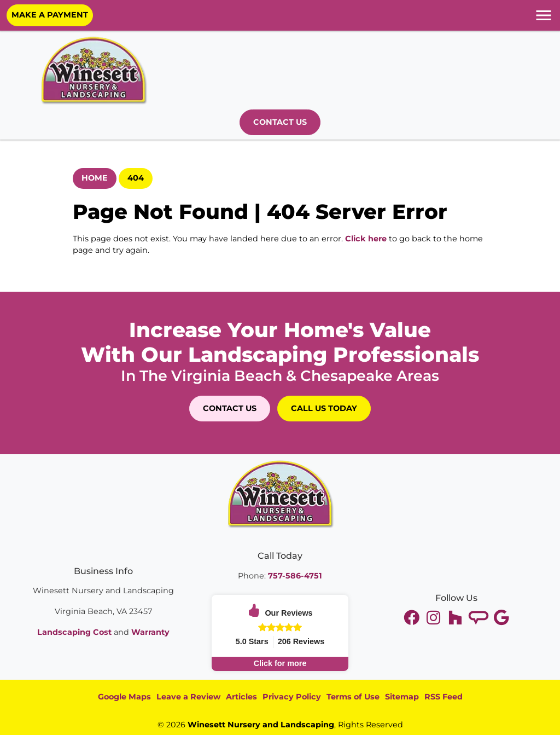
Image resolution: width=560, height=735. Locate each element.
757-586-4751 (295, 576)
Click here (366, 239)
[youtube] (435, 618)
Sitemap (402, 697)
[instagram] (457, 618)
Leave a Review (188, 697)
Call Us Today (324, 408)
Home (95, 178)
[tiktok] (480, 618)
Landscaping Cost (74, 632)
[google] (501, 618)
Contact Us (280, 122)
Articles (241, 697)
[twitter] (413, 618)
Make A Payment (50, 15)
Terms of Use (353, 697)
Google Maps (124, 697)
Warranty (150, 632)
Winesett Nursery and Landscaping (261, 725)
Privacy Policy (292, 697)
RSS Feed (444, 697)
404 (136, 178)
